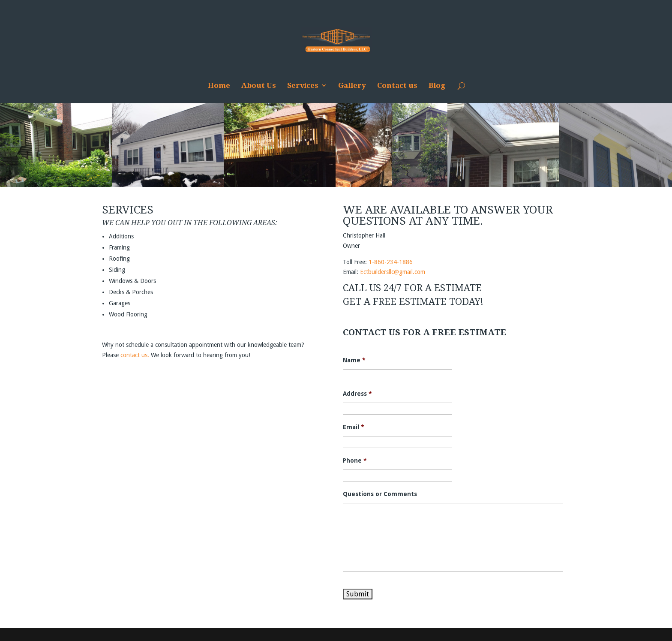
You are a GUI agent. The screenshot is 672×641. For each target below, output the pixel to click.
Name (354, 360)
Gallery (352, 86)
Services (303, 86)
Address (357, 394)
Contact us (397, 86)
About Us (259, 86)
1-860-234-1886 (391, 262)
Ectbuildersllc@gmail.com (393, 272)
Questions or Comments (380, 494)
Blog (437, 86)
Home (219, 86)
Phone (355, 460)
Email (354, 427)
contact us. (135, 355)
